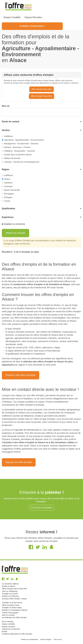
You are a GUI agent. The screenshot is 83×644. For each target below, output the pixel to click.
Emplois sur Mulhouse (10, 596)
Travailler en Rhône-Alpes (12, 608)
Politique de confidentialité (29, 639)
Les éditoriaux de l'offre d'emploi (14, 617)
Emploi (4, 631)
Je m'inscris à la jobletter (41, 508)
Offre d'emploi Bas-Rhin (41, 89)
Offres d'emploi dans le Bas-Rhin (14, 589)
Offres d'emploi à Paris (11, 605)
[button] (41, 122)
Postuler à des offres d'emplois (21, 375)
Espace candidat (8, 624)
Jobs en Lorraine (8, 615)
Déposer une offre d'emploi (19, 462)
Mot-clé (6, 106)
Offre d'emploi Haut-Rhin (41, 96)
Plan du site (58, 639)
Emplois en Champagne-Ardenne (15, 610)
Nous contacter (8, 622)
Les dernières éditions (10, 584)
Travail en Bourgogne (10, 613)
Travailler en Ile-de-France (12, 603)
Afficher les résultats (15, 233)
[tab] (41, 122)
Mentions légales (46, 639)
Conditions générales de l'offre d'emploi (17, 634)
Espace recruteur (8, 627)
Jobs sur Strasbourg (10, 591)
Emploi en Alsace (8, 586)
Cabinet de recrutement (11, 629)
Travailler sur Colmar (10, 594)
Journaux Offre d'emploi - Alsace (14, 599)
